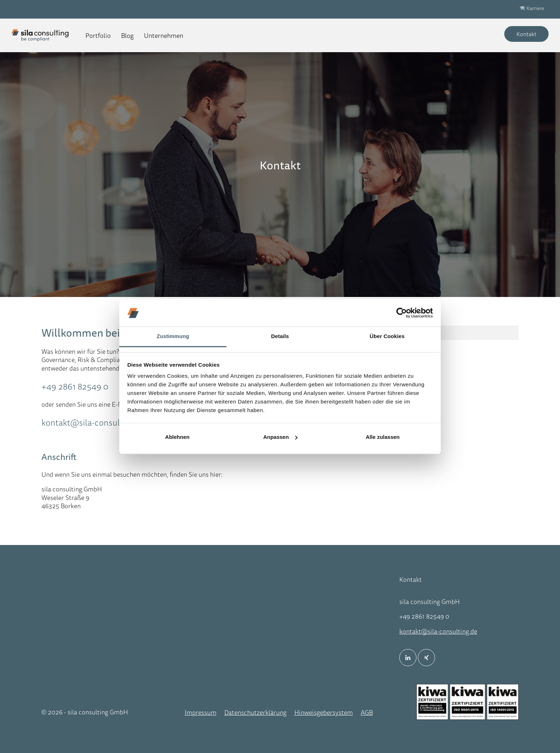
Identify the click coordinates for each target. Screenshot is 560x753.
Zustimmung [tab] (173, 336)
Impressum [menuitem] (201, 712)
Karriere (535, 8)
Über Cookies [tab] (387, 336)
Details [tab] (280, 336)
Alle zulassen (383, 437)
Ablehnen (177, 437)
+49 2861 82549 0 (75, 386)
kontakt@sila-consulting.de (93, 422)
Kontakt (526, 34)
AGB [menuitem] (367, 712)
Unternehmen (164, 35)
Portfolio (98, 35)
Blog (127, 35)
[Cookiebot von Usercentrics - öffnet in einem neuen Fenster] (402, 313)
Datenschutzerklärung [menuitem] (255, 712)
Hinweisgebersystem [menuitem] (324, 712)
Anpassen (280, 437)
